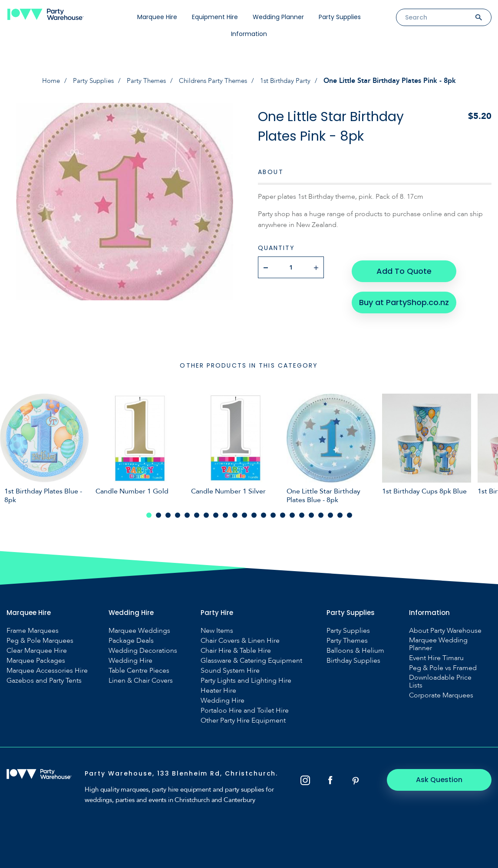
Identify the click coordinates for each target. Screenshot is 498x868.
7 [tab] (206, 513)
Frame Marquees (33, 628)
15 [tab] (283, 513)
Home (46, 81)
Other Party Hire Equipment (243, 718)
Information (249, 34)
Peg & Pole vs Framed (443, 666)
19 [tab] (321, 513)
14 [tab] (273, 513)
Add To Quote (404, 267)
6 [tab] (197, 513)
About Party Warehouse (445, 628)
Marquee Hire (157, 17)
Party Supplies (340, 17)
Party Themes (146, 81)
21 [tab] (340, 513)
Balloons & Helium (355, 648)
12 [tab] (254, 513)
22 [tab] (350, 513)
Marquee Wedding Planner (438, 642)
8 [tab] (216, 513)
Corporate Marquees (441, 693)
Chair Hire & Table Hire (236, 648)
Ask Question (444, 778)
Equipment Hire (215, 17)
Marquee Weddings (139, 628)
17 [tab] (302, 513)
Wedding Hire (130, 658)
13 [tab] (264, 513)
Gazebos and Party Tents (44, 678)
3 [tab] (168, 513)
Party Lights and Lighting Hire (246, 678)
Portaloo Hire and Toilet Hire (245, 708)
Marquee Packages (36, 658)
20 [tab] (330, 513)
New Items (217, 628)
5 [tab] (187, 513)
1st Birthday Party (291, 81)
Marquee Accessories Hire (47, 668)
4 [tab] (178, 513)
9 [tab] (225, 513)
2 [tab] (158, 513)
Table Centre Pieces (139, 668)
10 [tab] (235, 513)
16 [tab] (292, 513)
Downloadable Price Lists (440, 679)
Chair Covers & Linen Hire (240, 638)
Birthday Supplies (353, 658)
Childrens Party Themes (216, 81)
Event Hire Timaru (436, 656)
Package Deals (131, 638)
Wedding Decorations (143, 648)
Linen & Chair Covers (141, 678)
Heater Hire (218, 688)
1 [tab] (149, 513)
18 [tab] (311, 513)
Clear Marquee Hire (37, 648)
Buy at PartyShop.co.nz (404, 295)
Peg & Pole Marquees (40, 638)
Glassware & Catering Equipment (251, 658)
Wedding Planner (278, 17)
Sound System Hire (230, 668)
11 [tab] (244, 513)
